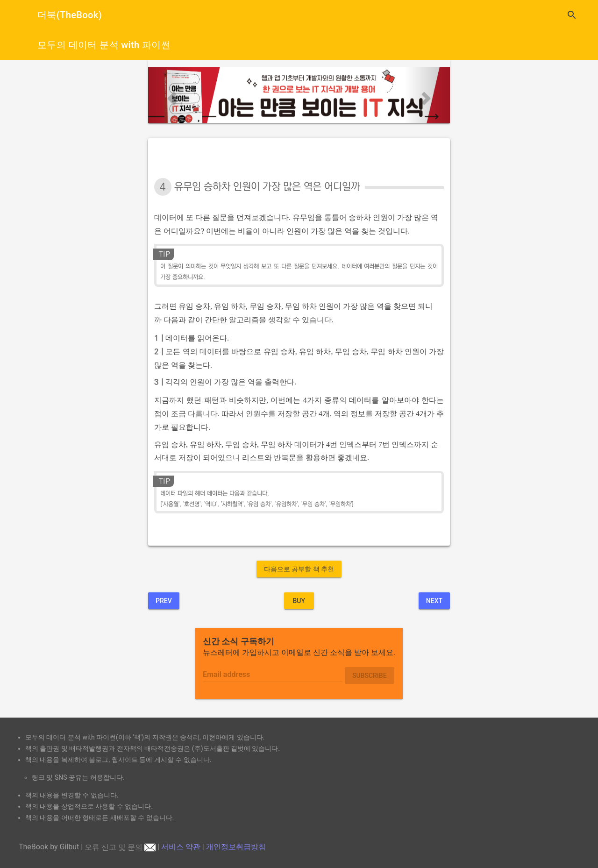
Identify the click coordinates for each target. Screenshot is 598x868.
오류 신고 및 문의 (120, 847)
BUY (299, 601)
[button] (171, 95)
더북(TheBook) (70, 15)
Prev (164, 601)
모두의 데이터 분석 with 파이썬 (104, 45)
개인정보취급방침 (236, 847)
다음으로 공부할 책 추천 (299, 569)
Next (434, 601)
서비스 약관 (181, 847)
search (572, 15)
